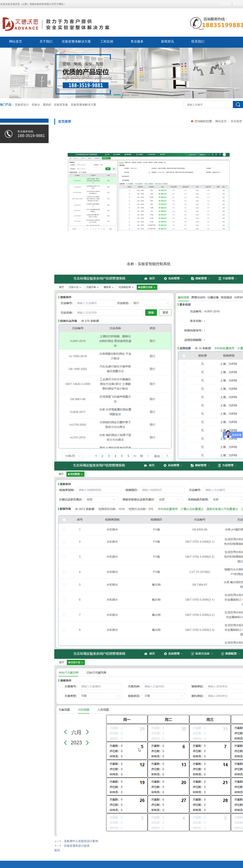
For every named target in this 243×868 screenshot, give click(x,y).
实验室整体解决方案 (76, 41)
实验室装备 (61, 105)
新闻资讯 (167, 41)
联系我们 (238, 4)
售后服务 (137, 41)
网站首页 (16, 41)
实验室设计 (22, 105)
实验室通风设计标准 (77, 846)
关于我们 (46, 41)
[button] (108, 95)
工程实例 (107, 41)
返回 (57, 850)
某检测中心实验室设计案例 (81, 841)
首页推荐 (236, 121)
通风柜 (47, 105)
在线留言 (226, 4)
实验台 (36, 105)
